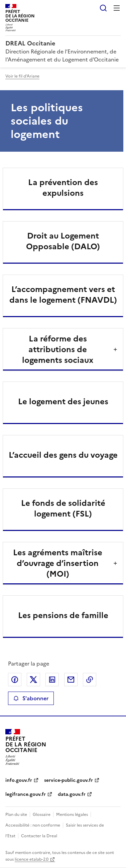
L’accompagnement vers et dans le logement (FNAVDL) (63, 295)
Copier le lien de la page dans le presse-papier (90, 680)
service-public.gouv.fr (69, 780)
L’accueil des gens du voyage (63, 455)
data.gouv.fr (72, 794)
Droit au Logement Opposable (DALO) (63, 241)
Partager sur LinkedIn (52, 680)
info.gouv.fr (19, 780)
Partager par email (71, 680)
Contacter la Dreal (39, 836)
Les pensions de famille (63, 615)
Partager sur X (33, 680)
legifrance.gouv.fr (26, 794)
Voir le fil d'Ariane (22, 76)
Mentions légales (72, 815)
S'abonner (31, 698)
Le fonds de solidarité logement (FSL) (63, 509)
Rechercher (103, 8)
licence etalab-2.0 (32, 859)
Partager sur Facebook (15, 680)
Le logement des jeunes (63, 402)
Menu (117, 8)
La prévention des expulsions (63, 188)
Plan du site (16, 815)
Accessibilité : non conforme (33, 825)
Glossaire (42, 815)
